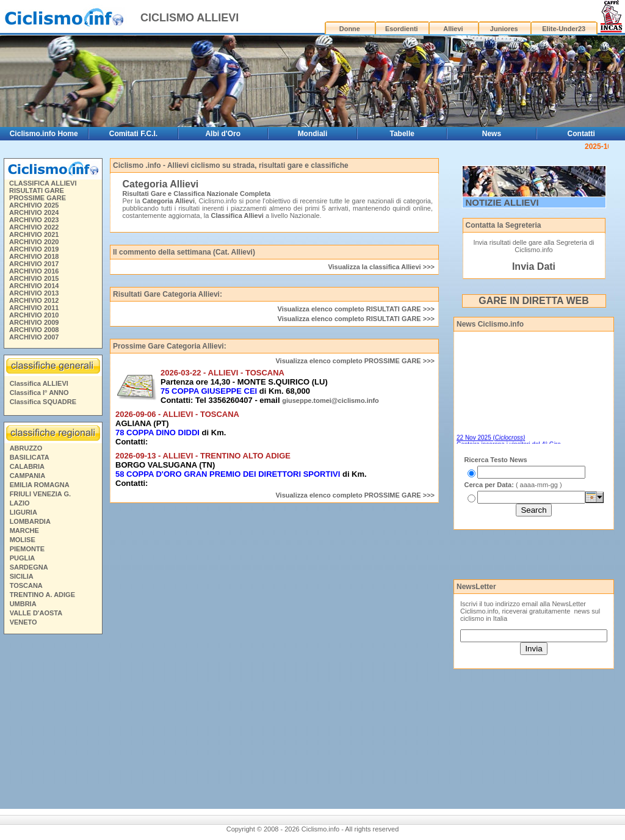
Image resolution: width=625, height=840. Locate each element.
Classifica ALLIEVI (39, 383)
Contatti (581, 134)
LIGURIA (23, 512)
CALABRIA (27, 466)
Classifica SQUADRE (43, 402)
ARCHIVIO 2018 (34, 256)
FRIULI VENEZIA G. (40, 494)
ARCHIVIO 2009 (34, 322)
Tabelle (402, 134)
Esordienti (402, 29)
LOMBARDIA (30, 521)
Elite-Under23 (564, 29)
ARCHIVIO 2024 (34, 212)
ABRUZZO (26, 448)
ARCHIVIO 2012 (34, 300)
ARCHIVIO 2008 (34, 330)
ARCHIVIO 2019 (34, 249)
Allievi (453, 29)
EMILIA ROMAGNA (40, 485)
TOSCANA (26, 585)
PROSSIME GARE (38, 198)
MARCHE (24, 530)
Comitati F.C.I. (133, 134)
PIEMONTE (27, 549)
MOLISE (23, 540)
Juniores (504, 29)
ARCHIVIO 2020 (34, 242)
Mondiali (313, 134)
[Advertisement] (525, 554)
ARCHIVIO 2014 (34, 286)
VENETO (23, 622)
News (492, 134)
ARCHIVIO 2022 (34, 227)
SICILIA (22, 576)
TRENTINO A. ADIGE (42, 595)
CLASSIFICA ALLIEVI (43, 183)
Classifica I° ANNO (39, 393)
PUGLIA (23, 558)
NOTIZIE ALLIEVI (502, 202)
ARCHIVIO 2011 (34, 308)
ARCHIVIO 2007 (34, 337)
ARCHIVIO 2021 (34, 234)
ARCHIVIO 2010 (34, 315)
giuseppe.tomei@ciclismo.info (331, 400)
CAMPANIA (27, 476)
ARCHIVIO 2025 (34, 205)
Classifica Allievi (237, 215)
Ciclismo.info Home (44, 134)
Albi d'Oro (223, 134)
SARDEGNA (29, 567)
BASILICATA (30, 457)
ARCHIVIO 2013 (34, 293)
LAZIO (20, 503)
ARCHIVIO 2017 (34, 264)
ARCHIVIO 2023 (34, 220)
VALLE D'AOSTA (36, 613)
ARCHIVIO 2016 (34, 271)
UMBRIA (23, 604)
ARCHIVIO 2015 (34, 278)
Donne (350, 29)
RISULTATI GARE (37, 190)
